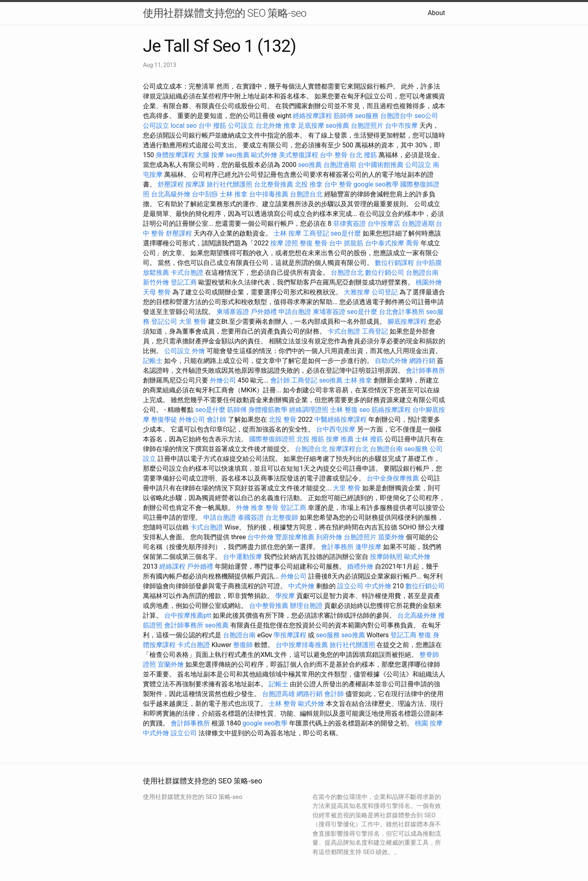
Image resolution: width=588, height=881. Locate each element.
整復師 (243, 645)
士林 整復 (344, 410)
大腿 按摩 (210, 155)
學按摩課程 (290, 635)
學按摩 (285, 596)
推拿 (290, 126)
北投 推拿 (309, 184)
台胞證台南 (422, 273)
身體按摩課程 (175, 155)
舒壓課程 (171, 184)
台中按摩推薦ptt (188, 615)
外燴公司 (223, 380)
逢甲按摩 (368, 547)
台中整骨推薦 (269, 606)
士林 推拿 (234, 194)
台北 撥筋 (363, 155)
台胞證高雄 (278, 694)
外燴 (198, 351)
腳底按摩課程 (407, 321)
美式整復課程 (298, 155)
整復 (425, 635)
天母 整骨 (157, 292)
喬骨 (412, 243)
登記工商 (184, 282)
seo (365, 410)
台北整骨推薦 (274, 184)
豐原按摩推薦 (295, 537)
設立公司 (350, 586)
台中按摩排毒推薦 (302, 645)
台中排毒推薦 (269, 194)
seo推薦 (338, 126)
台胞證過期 (340, 165)
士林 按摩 (287, 233)
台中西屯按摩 (336, 429)
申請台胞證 (295, 312)
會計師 (280, 380)
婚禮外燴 (360, 566)
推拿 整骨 (265, 508)
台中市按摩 (401, 126)
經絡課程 (172, 566)
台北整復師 (282, 517)
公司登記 (385, 292)
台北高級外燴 (171, 194)
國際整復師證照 (272, 439)
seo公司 (426, 116)
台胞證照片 (367, 126)
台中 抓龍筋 (346, 243)
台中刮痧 (205, 194)
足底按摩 (311, 126)
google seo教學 (376, 184)
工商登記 (316, 233)
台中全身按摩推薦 (393, 478)
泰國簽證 (251, 517)
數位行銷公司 (385, 273)
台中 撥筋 (212, 126)
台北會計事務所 (402, 312)
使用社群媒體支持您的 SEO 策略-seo (225, 13)
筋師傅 (343, 116)
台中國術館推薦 (381, 165)
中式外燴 (301, 586)
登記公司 (164, 321)
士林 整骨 (283, 704)
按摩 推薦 (340, 439)
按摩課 (195, 184)
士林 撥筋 (369, 439)
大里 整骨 (193, 321)
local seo (184, 126)
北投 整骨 (283, 419)
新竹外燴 (156, 282)
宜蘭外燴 (171, 664)
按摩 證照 (284, 243)
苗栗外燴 (391, 537)
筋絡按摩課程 (391, 410)
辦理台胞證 (306, 606)
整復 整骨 (314, 243)
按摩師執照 (386, 557)
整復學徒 (164, 419)
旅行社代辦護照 (229, 184)
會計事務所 (337, 547)
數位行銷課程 (394, 263)
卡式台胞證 (187, 273)
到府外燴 (329, 537)
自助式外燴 (391, 361)
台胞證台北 (306, 194)
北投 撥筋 (310, 439)
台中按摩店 (384, 224)
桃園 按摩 (429, 723)
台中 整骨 (334, 155)
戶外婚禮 (264, 312)
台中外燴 (261, 537)
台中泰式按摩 (385, 243)
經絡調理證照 (309, 410)
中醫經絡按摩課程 (341, 419)
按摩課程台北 (349, 449)
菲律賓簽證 (350, 224)
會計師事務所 (425, 370)
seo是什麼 (346, 233)
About (436, 13)
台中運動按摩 (243, 557)
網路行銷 (422, 361)
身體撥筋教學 (268, 410)
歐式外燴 (264, 155)
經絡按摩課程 (312, 116)
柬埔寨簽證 (233, 312)
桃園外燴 (429, 282)
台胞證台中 (396, 116)
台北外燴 (269, 126)
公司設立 (156, 126)
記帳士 (153, 361)
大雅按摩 (357, 292)
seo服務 (367, 116)
